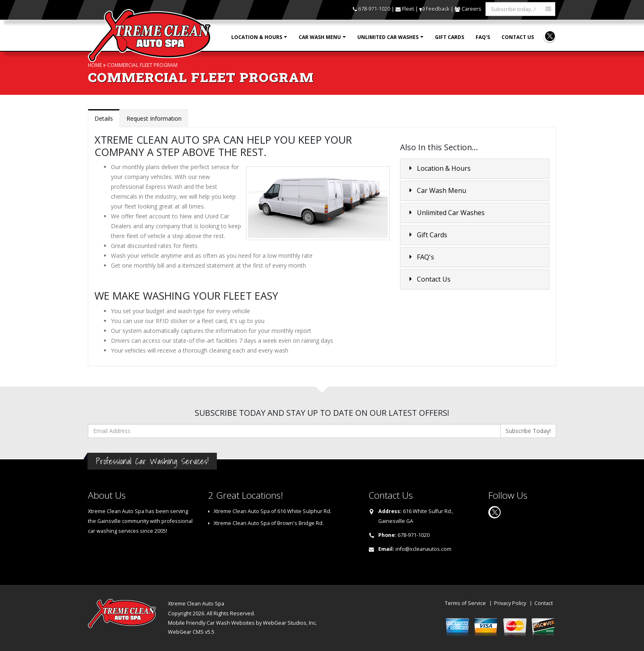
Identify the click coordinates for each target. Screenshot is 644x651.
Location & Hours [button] (439, 168)
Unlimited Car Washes (388, 37)
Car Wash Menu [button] (437, 190)
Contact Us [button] (429, 279)
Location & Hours (257, 37)
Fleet (408, 9)
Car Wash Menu (320, 37)
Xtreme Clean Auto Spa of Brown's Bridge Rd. (269, 523)
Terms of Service (465, 603)
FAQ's (483, 37)
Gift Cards (450, 37)
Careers (471, 9)
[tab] (475, 168)
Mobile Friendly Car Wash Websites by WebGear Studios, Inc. (243, 623)
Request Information (154, 118)
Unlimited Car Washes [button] (446, 213)
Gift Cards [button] (427, 235)
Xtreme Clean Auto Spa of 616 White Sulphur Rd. (273, 511)
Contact (544, 603)
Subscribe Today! (528, 431)
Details (104, 118)
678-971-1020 (374, 9)
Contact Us (518, 37)
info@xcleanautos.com (423, 549)
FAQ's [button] (421, 257)
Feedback (438, 9)
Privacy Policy (510, 603)
